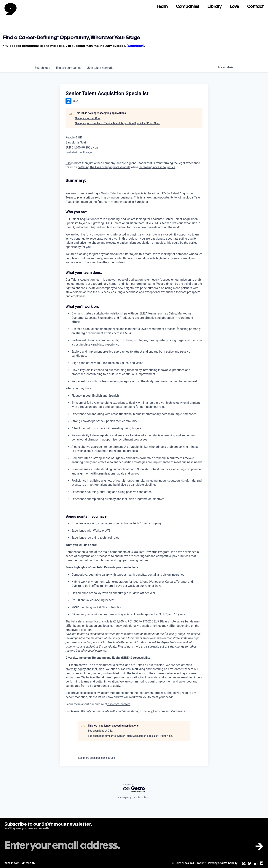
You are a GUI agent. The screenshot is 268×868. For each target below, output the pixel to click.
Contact (255, 7)
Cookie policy (141, 798)
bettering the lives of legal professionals (104, 167)
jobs (42, 68)
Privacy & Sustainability (223, 863)
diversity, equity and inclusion (85, 669)
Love (234, 7)
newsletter (79, 825)
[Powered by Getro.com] (134, 788)
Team (162, 7)
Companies (188, 7)
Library (214, 7)
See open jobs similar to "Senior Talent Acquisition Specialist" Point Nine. (118, 123)
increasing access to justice (157, 167)
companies (69, 68)
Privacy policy (124, 798)
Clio (68, 163)
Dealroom (135, 46)
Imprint (201, 863)
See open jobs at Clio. (88, 118)
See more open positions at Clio (96, 758)
